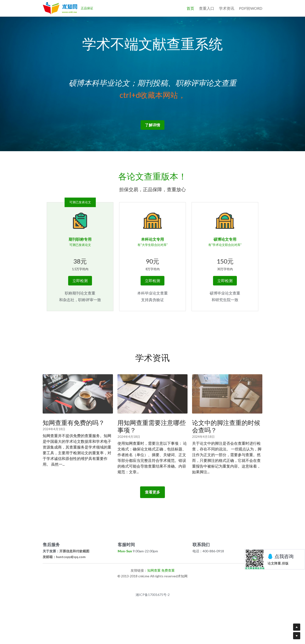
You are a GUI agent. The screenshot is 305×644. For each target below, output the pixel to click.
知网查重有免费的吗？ (74, 439)
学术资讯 (227, 8)
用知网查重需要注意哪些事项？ (152, 443)
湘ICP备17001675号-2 (153, 611)
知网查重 (154, 587)
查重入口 (207, 8)
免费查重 (168, 587)
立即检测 (80, 297)
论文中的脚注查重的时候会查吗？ (226, 443)
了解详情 (152, 142)
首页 (190, 8)
